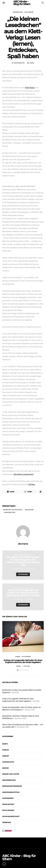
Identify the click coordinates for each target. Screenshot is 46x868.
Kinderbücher (18, 12)
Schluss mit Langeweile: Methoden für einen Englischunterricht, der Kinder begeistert (23, 661)
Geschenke (30, 510)
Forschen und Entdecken (13, 510)
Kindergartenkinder (12, 786)
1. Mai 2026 (26, 666)
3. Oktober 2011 (18, 599)
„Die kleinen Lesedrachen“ (23, 474)
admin (18, 666)
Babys (5, 744)
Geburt (6, 756)
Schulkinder (29, 12)
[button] (18, 670)
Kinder (18, 657)
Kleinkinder (8, 798)
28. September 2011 (18, 569)
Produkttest (8, 804)
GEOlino (32, 484)
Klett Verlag (30, 87)
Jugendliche (8, 762)
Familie (16, 555)
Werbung (7, 822)
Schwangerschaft (11, 816)
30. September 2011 (18, 63)
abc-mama (31, 63)
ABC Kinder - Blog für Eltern (19, 857)
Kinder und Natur (26, 555)
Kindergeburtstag (11, 792)
